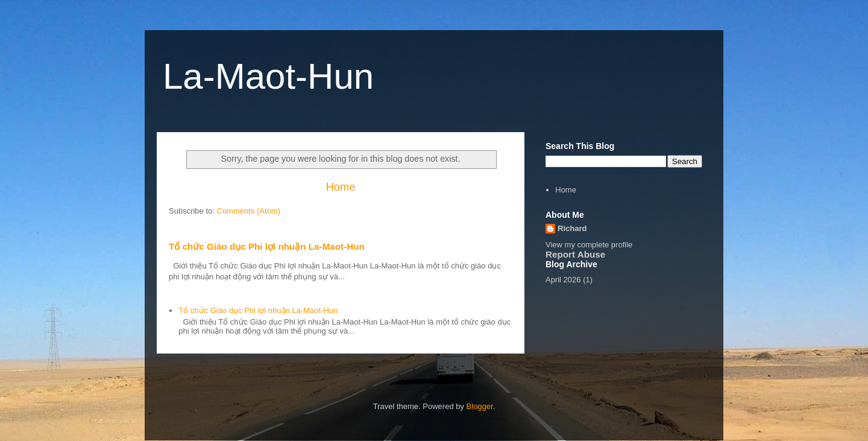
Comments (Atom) (249, 211)
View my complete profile (589, 245)
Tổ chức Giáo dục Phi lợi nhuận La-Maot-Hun (267, 246)
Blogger (480, 406)
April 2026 (563, 280)
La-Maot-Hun (268, 76)
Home (341, 187)
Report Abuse (575, 254)
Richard (572, 228)
